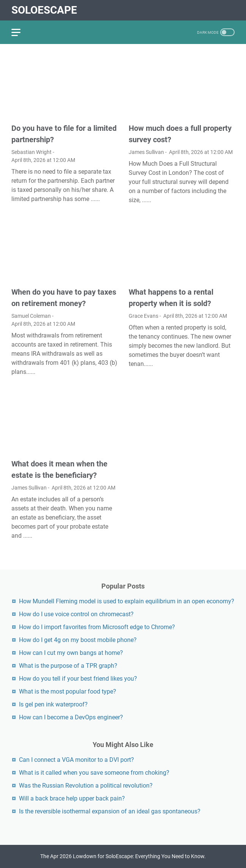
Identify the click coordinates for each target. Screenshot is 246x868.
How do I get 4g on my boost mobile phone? (78, 640)
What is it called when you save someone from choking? (94, 773)
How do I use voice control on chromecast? (76, 614)
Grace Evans (143, 316)
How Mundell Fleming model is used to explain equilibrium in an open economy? (127, 601)
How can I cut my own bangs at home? (71, 653)
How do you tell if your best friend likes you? (78, 679)
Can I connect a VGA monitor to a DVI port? (76, 760)
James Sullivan (146, 152)
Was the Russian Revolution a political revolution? (86, 786)
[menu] (20, 32)
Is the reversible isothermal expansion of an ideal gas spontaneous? (110, 811)
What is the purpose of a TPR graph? (68, 666)
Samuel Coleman (31, 316)
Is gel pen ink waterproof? (53, 704)
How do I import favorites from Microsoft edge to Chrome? (97, 627)
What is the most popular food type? (68, 691)
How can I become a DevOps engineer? (71, 717)
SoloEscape (44, 10)
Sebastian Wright (32, 152)
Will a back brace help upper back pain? (72, 798)
